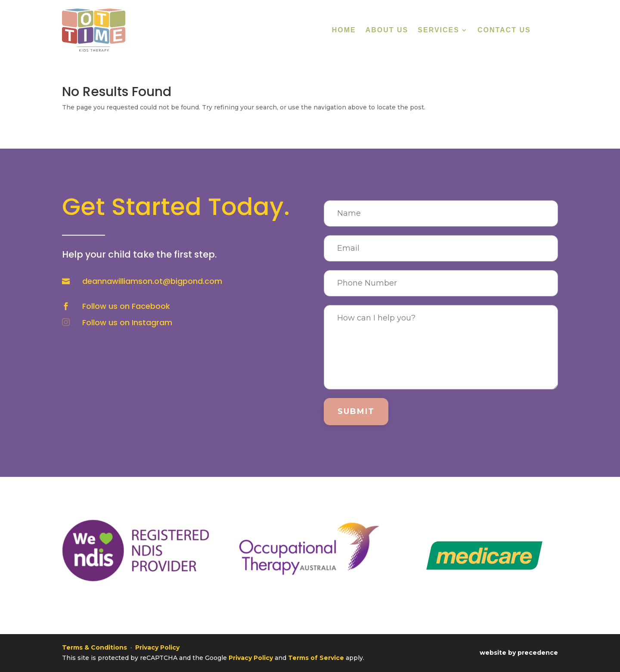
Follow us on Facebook (126, 306)
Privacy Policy (157, 647)
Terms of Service (316, 658)
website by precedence (519, 653)
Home (344, 30)
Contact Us (504, 30)
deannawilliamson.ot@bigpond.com (152, 281)
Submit (356, 411)
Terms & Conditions (95, 647)
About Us (387, 30)
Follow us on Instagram (127, 322)
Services (439, 30)
